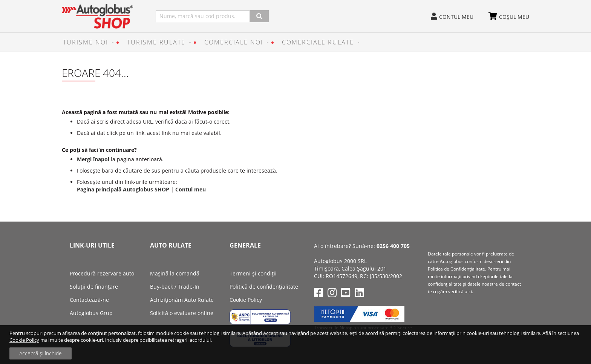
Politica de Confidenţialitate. (457, 269)
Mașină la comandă (175, 273)
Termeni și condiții (253, 273)
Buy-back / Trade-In (175, 287)
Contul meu (456, 17)
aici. (469, 291)
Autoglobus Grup (91, 313)
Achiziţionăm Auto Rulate (182, 300)
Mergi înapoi (93, 159)
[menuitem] (87, 42)
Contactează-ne (89, 300)
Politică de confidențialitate (264, 287)
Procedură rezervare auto (102, 273)
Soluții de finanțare (94, 287)
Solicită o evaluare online (182, 313)
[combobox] (203, 16)
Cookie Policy (24, 340)
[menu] (295, 42)
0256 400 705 (393, 246)
